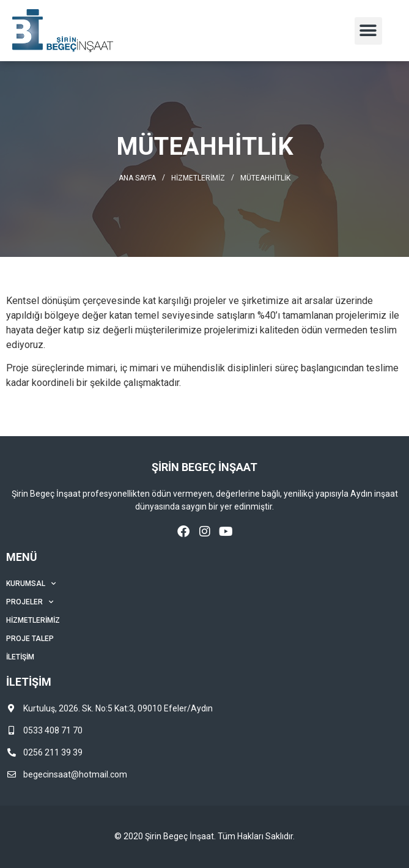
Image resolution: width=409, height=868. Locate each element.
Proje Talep (30, 639)
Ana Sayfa (137, 178)
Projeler (30, 602)
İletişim (20, 657)
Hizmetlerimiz (198, 178)
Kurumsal (31, 584)
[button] (368, 31)
